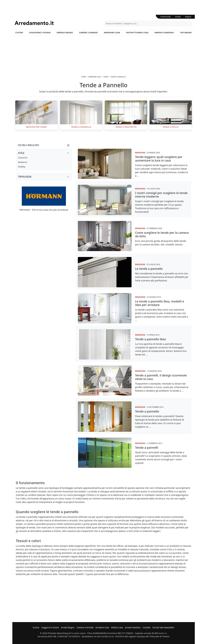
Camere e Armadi (88, 33)
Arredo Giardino (164, 33)
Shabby (22, 167)
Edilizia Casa (117, 627)
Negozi (188, 17)
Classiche (23, 158)
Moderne (23, 162)
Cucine (19, 33)
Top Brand (186, 33)
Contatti (147, 627)
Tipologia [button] (25, 177)
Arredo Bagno (65, 33)
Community (166, 17)
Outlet (178, 17)
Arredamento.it (59, 23)
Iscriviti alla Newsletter (163, 627)
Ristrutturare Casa (137, 33)
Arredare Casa (112, 33)
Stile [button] (21, 153)
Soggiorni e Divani (40, 33)
